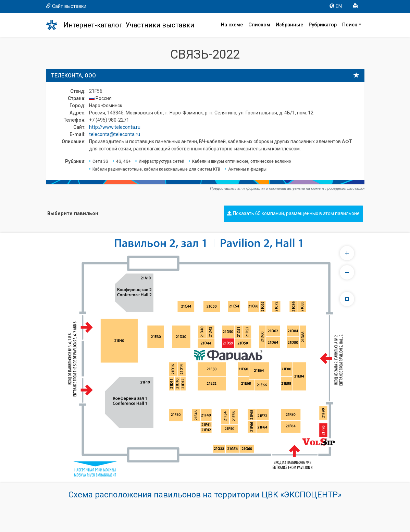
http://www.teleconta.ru (115, 127)
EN (336, 6)
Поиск (350, 25)
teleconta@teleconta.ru (115, 134)
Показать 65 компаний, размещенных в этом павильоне (293, 213)
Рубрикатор (323, 25)
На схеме (232, 25)
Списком (259, 25)
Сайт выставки (66, 6)
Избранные (289, 25)
